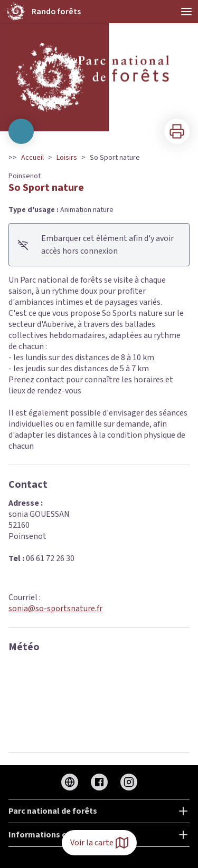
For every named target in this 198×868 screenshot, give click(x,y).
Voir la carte (99, 843)
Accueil (32, 158)
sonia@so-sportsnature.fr (55, 609)
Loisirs (67, 158)
